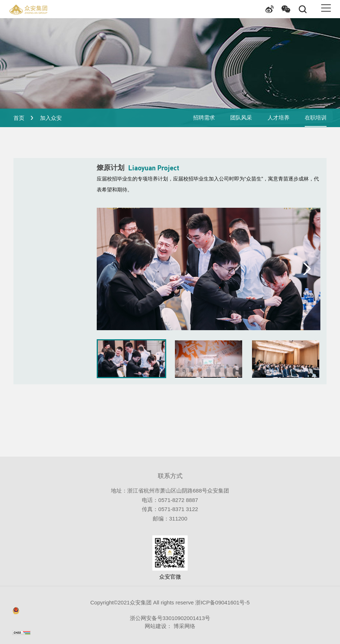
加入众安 (51, 118)
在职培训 (316, 118)
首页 (19, 118)
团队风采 (241, 118)
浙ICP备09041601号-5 (222, 602)
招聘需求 (204, 118)
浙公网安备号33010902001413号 (111, 614)
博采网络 (184, 626)
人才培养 (278, 118)
